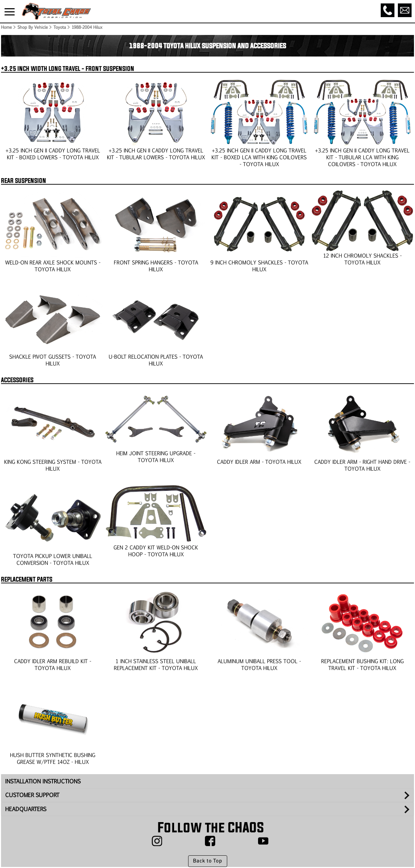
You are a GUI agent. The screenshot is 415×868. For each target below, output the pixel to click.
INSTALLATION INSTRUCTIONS (43, 781)
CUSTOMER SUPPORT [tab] (32, 795)
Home (6, 27)
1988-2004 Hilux (87, 27)
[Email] (405, 10)
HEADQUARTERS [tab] (26, 809)
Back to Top (207, 861)
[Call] (388, 10)
